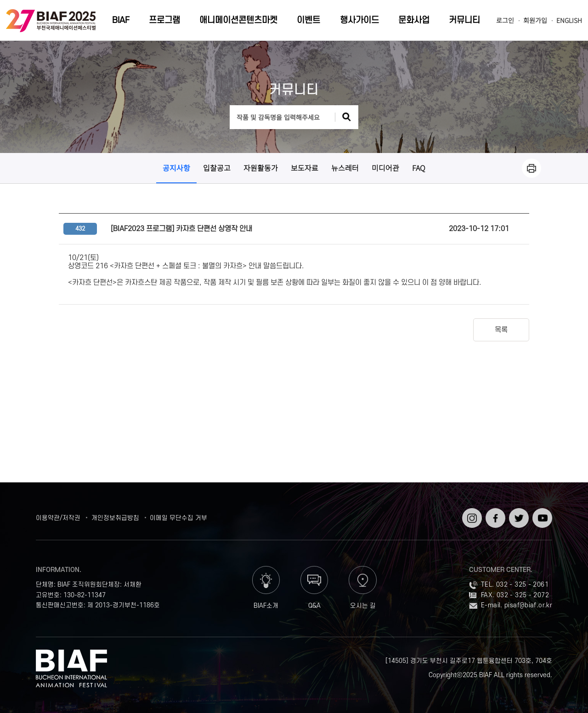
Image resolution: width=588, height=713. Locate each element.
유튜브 (541, 512)
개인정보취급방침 (115, 518)
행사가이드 (359, 20)
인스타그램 (471, 515)
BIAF (121, 20)
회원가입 (535, 20)
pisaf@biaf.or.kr (528, 605)
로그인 (505, 20)
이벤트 (308, 20)
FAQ (419, 168)
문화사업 (414, 20)
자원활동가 (261, 168)
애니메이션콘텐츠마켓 (238, 20)
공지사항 (176, 168)
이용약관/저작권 (58, 518)
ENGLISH (569, 20)
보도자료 (305, 168)
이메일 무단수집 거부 (178, 518)
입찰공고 (217, 168)
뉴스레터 (345, 168)
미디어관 (385, 168)
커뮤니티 (464, 20)
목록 (501, 330)
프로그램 (164, 20)
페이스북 (495, 515)
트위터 (518, 512)
